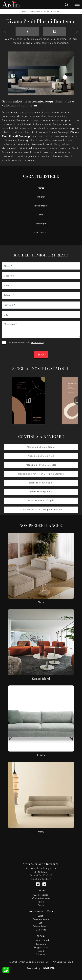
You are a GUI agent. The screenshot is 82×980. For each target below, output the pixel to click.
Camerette (41, 930)
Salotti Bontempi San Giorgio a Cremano (41, 510)
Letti (41, 923)
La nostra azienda (41, 941)
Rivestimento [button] (41, 206)
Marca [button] (41, 188)
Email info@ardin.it (41, 879)
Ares (41, 831)
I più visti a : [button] (41, 233)
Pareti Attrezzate (41, 919)
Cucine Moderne (41, 898)
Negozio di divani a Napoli (41, 447)
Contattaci (41, 955)
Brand (41, 951)
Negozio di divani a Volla (41, 456)
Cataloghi (41, 944)
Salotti (48, 12)
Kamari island (41, 679)
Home (24, 12)
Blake (41, 602)
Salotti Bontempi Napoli (41, 483)
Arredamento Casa (36, 12)
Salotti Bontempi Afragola (41, 501)
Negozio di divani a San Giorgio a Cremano (41, 474)
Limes (41, 755)
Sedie (41, 905)
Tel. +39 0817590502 (41, 876)
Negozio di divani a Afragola (41, 465)
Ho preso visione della (26, 342)
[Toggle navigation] (77, 4)
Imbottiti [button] (41, 197)
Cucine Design (41, 895)
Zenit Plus (56, 12)
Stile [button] (41, 215)
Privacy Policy (38, 342)
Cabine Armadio (41, 926)
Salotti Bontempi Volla (41, 492)
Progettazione (41, 948)
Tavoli (41, 902)
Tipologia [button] (41, 224)
